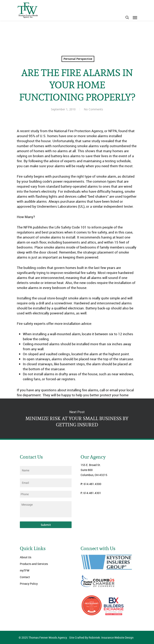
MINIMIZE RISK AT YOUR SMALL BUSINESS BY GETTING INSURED (77, 419)
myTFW (25, 570)
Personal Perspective (78, 59)
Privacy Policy (29, 584)
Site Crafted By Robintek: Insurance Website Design (101, 637)
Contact (25, 577)
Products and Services (34, 564)
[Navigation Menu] (135, 17)
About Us (26, 557)
